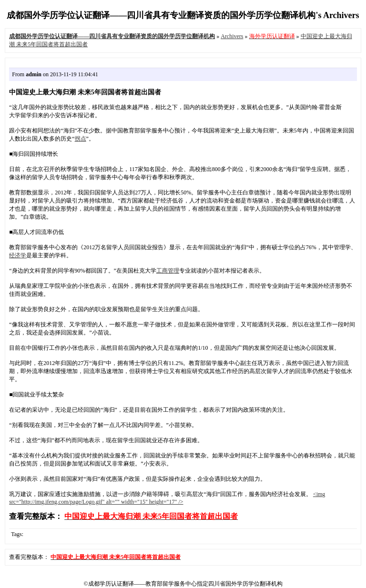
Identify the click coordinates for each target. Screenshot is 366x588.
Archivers (232, 36)
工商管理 (168, 271)
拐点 (81, 139)
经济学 (18, 255)
